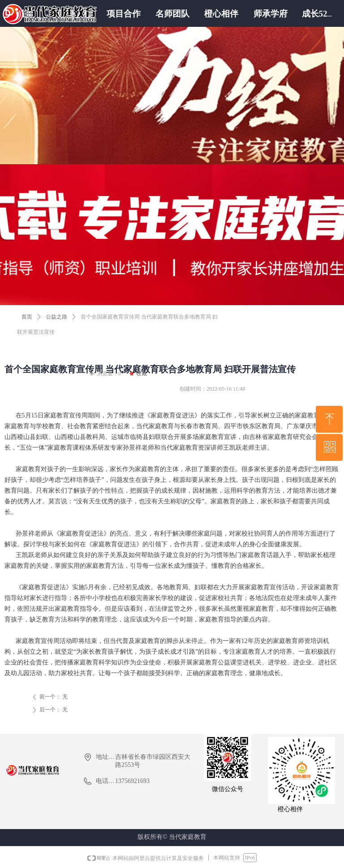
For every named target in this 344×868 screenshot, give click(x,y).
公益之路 (56, 317)
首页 (27, 317)
